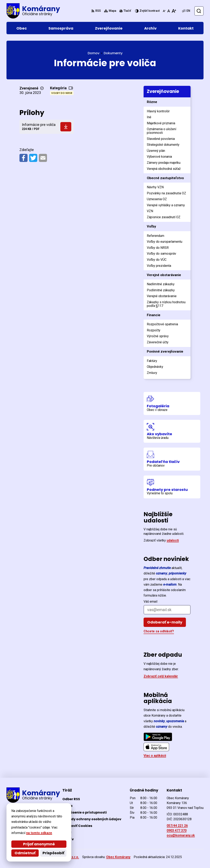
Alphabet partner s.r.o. (62, 857)
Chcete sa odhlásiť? (159, 631)
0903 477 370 (177, 830)
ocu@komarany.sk (181, 835)
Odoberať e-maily (165, 622)
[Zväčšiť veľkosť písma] (174, 11)
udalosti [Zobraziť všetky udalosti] (173, 540)
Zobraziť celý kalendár (161, 676)
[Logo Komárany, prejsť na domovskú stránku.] (33, 11)
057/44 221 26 (177, 826)
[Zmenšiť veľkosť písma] (164, 11)
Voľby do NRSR (62, 93)
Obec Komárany (118, 857)
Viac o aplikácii (155, 756)
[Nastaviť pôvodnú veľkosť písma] (169, 11)
